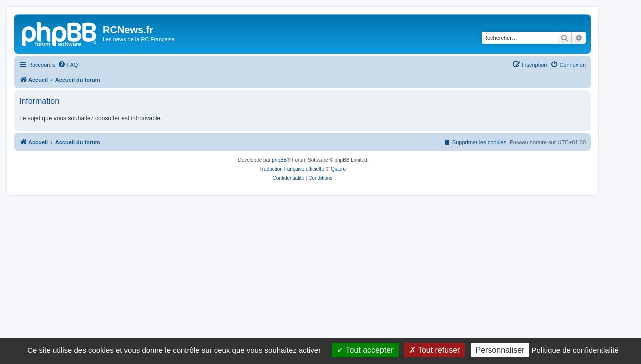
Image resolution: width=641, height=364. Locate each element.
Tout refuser (435, 350)
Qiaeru (338, 169)
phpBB (279, 160)
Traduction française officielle (292, 169)
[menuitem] (68, 65)
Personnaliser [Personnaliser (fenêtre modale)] (500, 350)
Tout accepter (365, 350)
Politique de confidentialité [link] (575, 350)
